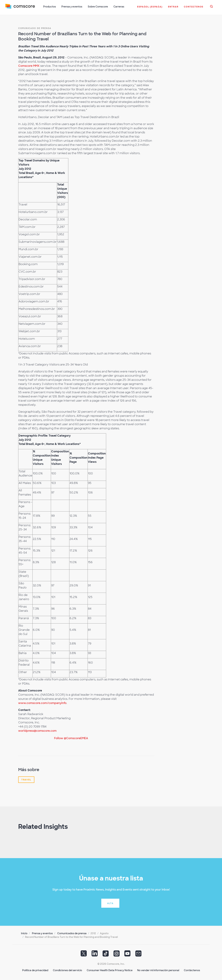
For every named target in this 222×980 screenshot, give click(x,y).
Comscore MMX (29, 65)
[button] (150, 8)
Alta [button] (110, 903)
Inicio (24, 933)
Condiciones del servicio (67, 970)
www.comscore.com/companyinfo (42, 702)
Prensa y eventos (42, 933)
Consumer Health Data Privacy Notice (110, 970)
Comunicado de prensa (35, 28)
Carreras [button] (119, 7)
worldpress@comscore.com (37, 730)
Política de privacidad (35, 970)
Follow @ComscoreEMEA (71, 738)
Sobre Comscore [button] (98, 7)
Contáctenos (192, 970)
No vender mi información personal (158, 970)
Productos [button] (50, 7)
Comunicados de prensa (72, 933)
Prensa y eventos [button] (72, 7)
